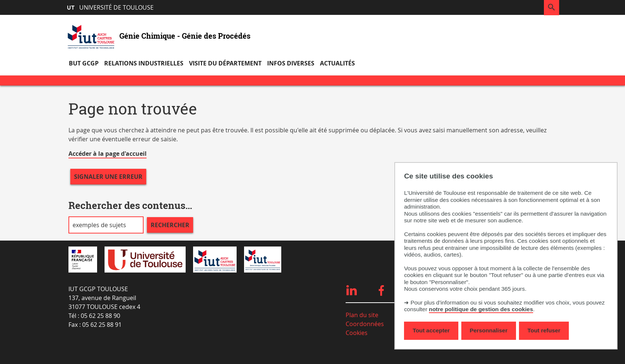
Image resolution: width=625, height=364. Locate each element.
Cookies (357, 333)
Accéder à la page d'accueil (108, 154)
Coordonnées (365, 324)
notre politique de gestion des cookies (481, 309)
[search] (106, 225)
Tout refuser (544, 330)
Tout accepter (431, 330)
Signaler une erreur (108, 177)
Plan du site (362, 315)
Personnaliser (489, 330)
